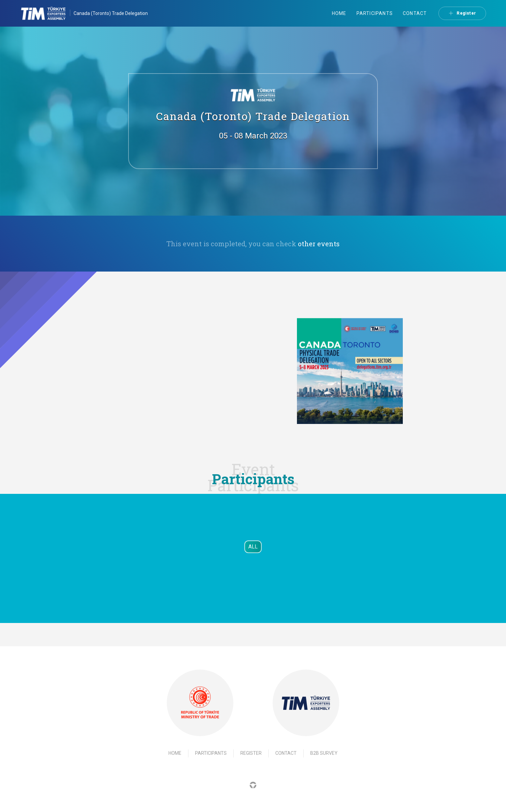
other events (319, 244)
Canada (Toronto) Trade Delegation (111, 13)
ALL (253, 547)
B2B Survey (324, 753)
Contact (415, 13)
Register (462, 13)
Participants (375, 13)
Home (339, 13)
